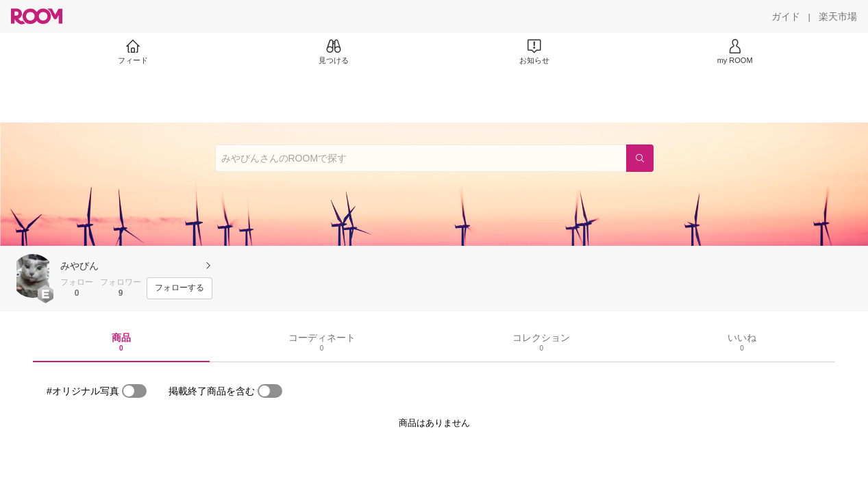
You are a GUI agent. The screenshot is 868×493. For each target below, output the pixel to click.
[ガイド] (786, 16)
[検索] (640, 158)
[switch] (134, 391)
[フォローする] (179, 288)
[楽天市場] (838, 16)
